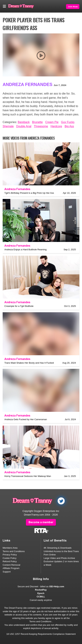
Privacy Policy (10, 555)
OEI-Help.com (57, 586)
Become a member (41, 522)
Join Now (73, 7)
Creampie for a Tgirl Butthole (19, 306)
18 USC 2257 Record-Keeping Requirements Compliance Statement (41, 634)
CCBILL (41, 597)
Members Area (10, 548)
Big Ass (69, 126)
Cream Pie (52, 122)
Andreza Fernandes (28, 84)
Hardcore (56, 126)
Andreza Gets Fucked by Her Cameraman (26, 419)
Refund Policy (10, 561)
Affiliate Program (11, 568)
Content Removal (11, 565)
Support (7, 572)
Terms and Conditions (14, 551)
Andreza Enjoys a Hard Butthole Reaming (25, 250)
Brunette (37, 122)
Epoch (41, 593)
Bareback (24, 122)
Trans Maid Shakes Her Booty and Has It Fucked (29, 363)
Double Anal (24, 126)
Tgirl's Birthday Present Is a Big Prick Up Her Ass (29, 193)
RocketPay (41, 590)
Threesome (41, 126)
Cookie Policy (10, 558)
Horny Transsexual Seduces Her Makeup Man (28, 476)
